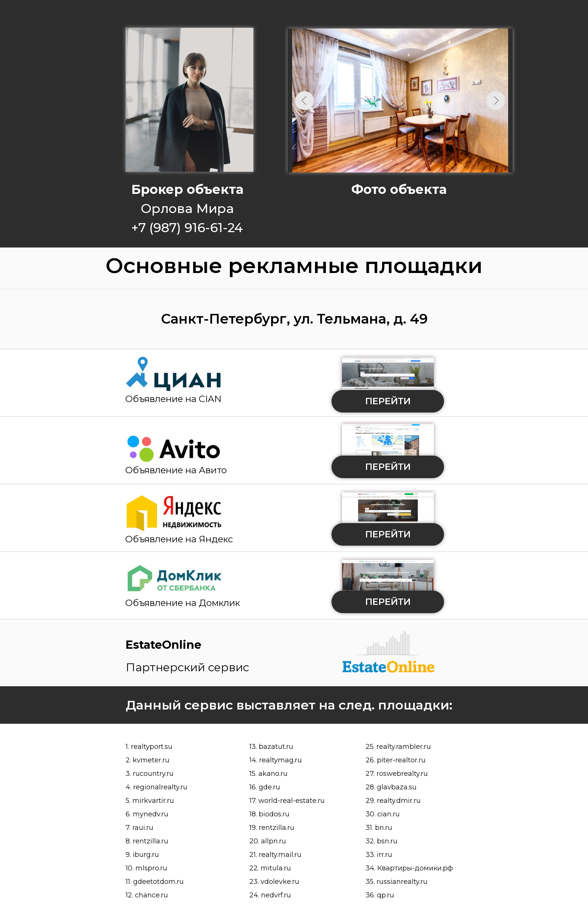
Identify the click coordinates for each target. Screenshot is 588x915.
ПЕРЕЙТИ (388, 401)
